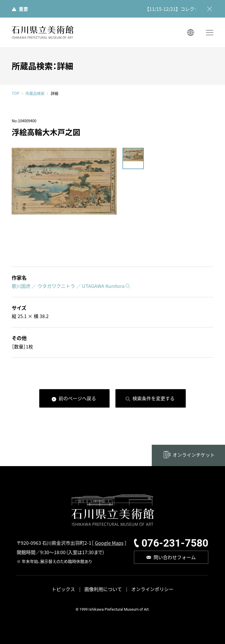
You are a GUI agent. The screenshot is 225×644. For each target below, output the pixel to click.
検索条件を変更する (154, 398)
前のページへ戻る (77, 398)
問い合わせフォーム (175, 557)
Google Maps (109, 543)
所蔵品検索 (35, 93)
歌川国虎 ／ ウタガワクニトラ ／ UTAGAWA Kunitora (68, 286)
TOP (16, 93)
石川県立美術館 (42, 32)
